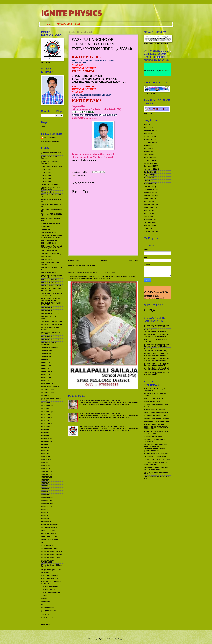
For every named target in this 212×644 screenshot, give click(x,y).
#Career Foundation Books (51, 223)
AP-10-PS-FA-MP (47, 424)
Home (48, 24)
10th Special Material (48, 272)
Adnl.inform (45, 395)
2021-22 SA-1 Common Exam (51, 322)
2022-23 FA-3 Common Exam (51, 337)
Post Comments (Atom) (86, 265)
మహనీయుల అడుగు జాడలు (50, 618)
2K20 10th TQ (46, 357)
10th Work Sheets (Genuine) (51, 283)
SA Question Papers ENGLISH (52, 554)
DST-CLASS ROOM (48, 531)
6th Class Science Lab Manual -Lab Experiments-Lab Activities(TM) (156, 326)
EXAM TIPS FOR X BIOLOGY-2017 (156, 412)
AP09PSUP (45, 483)
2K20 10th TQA (46, 351)
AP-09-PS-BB (46, 415)
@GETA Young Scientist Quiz (51, 166)
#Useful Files (46, 226)
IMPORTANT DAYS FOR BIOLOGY (156, 454)
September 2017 (150, 231)
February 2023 (149, 136)
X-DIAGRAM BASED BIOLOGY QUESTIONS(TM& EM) (155, 450)
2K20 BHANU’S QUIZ (48, 383)
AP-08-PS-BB (46, 403)
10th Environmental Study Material (156, 415)
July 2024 (147, 124)
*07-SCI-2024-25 (47, 172)
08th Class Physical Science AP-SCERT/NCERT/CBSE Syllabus (101, 427)
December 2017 (149, 222)
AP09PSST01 (46, 480)
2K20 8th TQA (46, 365)
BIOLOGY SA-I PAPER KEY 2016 (155, 457)
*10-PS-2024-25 (46, 181)
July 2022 (147, 145)
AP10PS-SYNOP (47, 498)
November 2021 (149, 169)
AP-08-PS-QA (46, 409)
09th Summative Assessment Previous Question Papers (51, 247)
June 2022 (147, 148)
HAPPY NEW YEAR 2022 (50, 536)
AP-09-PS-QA (46, 421)
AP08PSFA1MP (46, 439)
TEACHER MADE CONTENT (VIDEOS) (95, 79)
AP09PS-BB (45, 450)
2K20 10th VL (46, 359)
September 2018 (150, 205)
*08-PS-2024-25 (46, 175)
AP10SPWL (45, 519)
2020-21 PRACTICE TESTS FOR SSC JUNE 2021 (50, 299)
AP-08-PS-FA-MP (47, 406)
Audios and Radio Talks (49, 525)
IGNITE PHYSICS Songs (50, 539)
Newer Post (74, 261)
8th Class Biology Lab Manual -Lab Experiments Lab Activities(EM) (156, 355)
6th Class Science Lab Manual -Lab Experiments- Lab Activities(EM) (156, 345)
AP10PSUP (45, 510)
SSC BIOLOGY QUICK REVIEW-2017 (157, 421)
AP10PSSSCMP (47, 507)
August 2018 (148, 208)
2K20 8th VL (45, 368)
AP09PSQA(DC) (47, 471)
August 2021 (148, 175)
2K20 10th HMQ (47, 354)
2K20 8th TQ (45, 362)
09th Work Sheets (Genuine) (51, 254)
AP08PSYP (45, 447)
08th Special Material (48, 232)
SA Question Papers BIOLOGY (52, 551)
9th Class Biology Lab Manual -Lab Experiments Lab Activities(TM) (156, 364)
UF (42, 604)
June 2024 (147, 127)
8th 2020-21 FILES (47, 389)
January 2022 (149, 163)
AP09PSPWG (46, 468)
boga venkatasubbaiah (84, 160)
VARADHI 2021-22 (47, 607)
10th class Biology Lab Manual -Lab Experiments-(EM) (156, 374)
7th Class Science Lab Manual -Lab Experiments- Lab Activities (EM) (156, 350)
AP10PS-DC (45, 492)
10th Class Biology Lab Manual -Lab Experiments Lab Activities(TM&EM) (157, 369)
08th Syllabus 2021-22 (49, 240)
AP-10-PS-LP (46, 427)
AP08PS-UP (45, 433)
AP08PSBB (45, 436)
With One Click (46, 615)
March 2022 (148, 157)
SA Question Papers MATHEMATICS (48, 561)
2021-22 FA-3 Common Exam (51, 314)
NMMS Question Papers (49, 548)
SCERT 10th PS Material (50, 579)
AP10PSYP (45, 516)
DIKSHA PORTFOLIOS (49, 528)
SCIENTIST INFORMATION (50, 592)
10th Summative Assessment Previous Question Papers (51, 276)
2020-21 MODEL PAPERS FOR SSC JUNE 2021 (52, 294)
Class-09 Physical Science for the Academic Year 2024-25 (99, 401)
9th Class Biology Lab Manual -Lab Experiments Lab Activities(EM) (156, 359)
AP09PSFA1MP (46, 459)
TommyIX (105, 639)
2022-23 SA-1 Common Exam (51, 340)
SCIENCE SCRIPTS (48, 589)
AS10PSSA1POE (47, 522)
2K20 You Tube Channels (50, 386)
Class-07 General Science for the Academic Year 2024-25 (92, 273)
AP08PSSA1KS (46, 441)
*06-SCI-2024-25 (47, 169)
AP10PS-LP (45, 495)
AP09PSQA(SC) (47, 474)
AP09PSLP (45, 462)
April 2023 (147, 133)
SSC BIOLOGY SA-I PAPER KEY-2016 (157, 460)
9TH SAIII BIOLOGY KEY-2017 (154, 409)
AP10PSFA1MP (46, 501)
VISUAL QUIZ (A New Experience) (49, 611)
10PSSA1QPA (46, 257)
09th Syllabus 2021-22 (49, 251)
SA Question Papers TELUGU (52, 570)
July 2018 (147, 210)
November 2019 (149, 196)
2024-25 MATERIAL (69, 24)
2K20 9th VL (45, 380)
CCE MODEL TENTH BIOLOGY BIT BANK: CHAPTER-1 (156, 464)
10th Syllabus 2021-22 (49, 280)
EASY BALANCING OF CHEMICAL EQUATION (99, 82)
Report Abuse (47, 624)
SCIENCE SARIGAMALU (50, 586)
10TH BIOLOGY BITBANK (153, 436)
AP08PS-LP (45, 430)
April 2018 (147, 216)
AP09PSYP (45, 489)
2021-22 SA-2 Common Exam (51, 324)
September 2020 (150, 190)
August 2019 (148, 199)
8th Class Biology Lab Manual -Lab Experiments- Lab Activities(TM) (156, 336)
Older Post (133, 261)
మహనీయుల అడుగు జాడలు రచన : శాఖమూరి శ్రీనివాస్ (156, 290)
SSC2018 (44, 598)
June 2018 (147, 213)
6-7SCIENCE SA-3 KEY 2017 (154, 399)
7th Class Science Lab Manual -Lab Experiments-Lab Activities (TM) (156, 331)
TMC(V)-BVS (82, 175)
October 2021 (149, 172)
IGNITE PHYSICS (72, 13)
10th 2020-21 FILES (48, 260)
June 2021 (147, 178)
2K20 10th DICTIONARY (49, 348)
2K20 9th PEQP (47, 371)
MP (42, 542)
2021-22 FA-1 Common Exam (51, 308)
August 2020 (148, 193)
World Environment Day (153, 71)
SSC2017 (44, 595)
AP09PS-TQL (46, 456)
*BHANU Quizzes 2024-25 (50, 184)
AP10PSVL (45, 513)
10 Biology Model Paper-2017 (154, 424)
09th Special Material (48, 243)
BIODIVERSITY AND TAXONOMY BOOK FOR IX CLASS (155, 445)
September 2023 (150, 130)
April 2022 (147, 154)
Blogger (120, 639)
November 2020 (149, 187)
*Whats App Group (48, 192)
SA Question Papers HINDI (50, 557)
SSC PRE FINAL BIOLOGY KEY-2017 (157, 418)
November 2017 (149, 225)
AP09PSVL (45, 486)
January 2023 (149, 139)
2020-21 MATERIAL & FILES (51, 286)
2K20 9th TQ (45, 374)
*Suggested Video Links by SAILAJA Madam (51, 188)
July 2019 (147, 202)
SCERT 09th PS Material (50, 576)
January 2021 (149, 184)
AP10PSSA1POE (47, 504)
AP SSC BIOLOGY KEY (152, 402)
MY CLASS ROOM (47, 545)
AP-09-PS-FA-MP (47, 418)
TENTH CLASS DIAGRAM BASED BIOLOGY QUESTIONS (156, 468)
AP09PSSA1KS (46, 477)
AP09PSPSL (45, 465)
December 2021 (149, 166)
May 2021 (147, 181)
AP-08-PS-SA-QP (47, 412)
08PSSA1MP (45, 229)
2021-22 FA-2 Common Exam (51, 311)
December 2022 (149, 142)
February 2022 (149, 160)
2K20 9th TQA (46, 377)
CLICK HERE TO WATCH (87, 76)
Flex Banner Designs (48, 533)
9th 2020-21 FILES (47, 392)
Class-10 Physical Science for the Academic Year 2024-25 (99, 414)
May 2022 (147, 151)
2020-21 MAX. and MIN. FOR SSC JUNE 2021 (51, 290)
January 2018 (149, 219)
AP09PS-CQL (46, 453)
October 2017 (149, 228)
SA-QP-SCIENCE (47, 573)
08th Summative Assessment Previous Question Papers (51, 236)
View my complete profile (50, 141)
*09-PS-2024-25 (46, 178)
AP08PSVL (45, 444)
